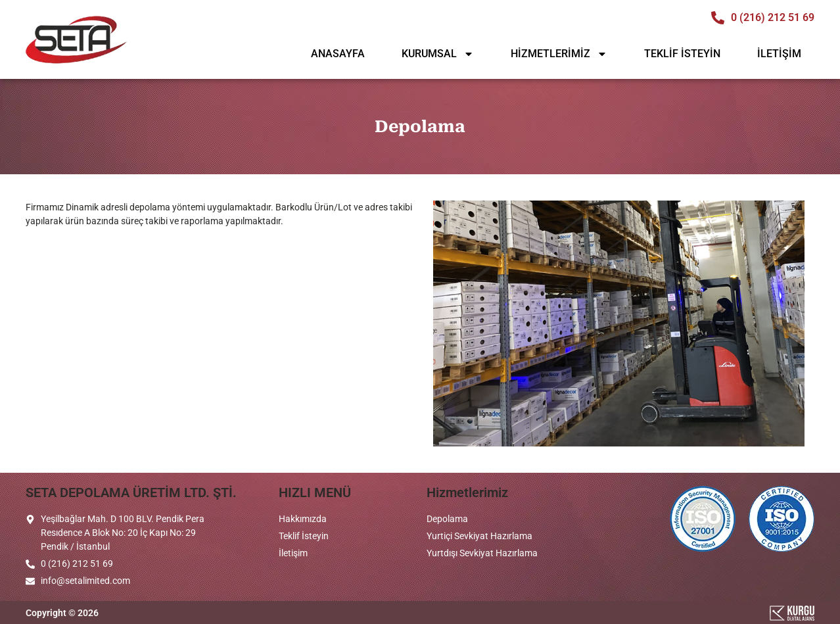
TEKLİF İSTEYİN (682, 54)
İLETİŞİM (779, 54)
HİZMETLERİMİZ (559, 54)
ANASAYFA (338, 54)
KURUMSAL (438, 54)
